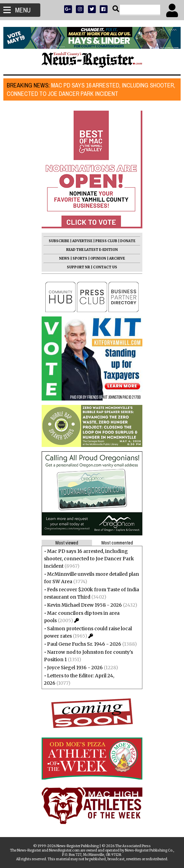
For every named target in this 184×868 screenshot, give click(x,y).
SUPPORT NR (78, 267)
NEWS (64, 258)
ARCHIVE (117, 258)
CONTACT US (105, 267)
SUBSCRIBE (59, 241)
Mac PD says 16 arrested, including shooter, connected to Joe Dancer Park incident (91, 89)
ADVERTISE (82, 241)
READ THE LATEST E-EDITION (92, 250)
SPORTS (80, 258)
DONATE (128, 241)
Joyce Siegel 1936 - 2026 (75, 668)
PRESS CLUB (106, 241)
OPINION (98, 258)
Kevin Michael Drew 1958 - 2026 (84, 605)
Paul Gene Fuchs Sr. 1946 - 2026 (84, 644)
